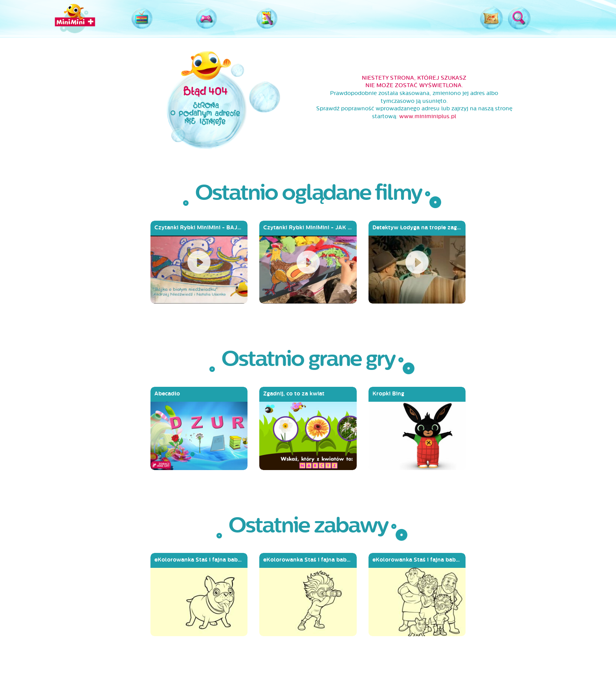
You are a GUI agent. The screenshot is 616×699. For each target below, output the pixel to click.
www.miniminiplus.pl (428, 116)
